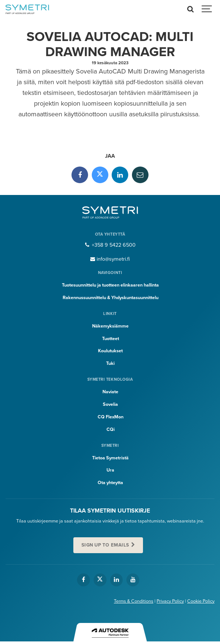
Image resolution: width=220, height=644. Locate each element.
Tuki (110, 363)
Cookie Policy (201, 601)
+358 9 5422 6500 (110, 245)
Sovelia (110, 404)
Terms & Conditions (134, 601)
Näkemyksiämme (110, 326)
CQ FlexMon (111, 417)
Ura (110, 470)
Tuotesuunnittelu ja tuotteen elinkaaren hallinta (110, 285)
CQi (111, 429)
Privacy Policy (170, 601)
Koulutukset (110, 351)
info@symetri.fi (110, 259)
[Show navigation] (207, 9)
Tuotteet (111, 339)
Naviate (110, 392)
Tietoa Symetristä (110, 458)
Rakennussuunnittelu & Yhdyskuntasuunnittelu (111, 298)
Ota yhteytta (110, 483)
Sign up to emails (105, 545)
